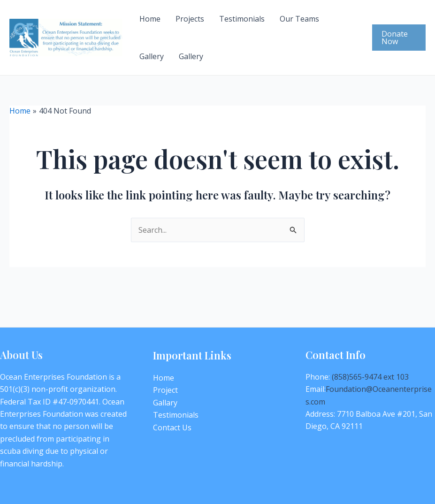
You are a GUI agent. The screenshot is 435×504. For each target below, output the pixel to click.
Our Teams (299, 19)
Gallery (152, 56)
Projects (190, 19)
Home (150, 19)
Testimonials (242, 19)
